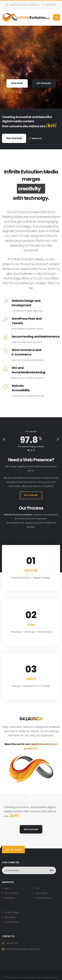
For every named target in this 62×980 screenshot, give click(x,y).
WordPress (10, 898)
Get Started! (14, 138)
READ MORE (17, 83)
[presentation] (4, 440)
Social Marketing (44, 898)
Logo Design (42, 893)
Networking (10, 917)
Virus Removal (12, 922)
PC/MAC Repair (12, 913)
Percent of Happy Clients (31, 447)
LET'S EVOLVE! (44, 83)
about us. (37, 138)
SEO (38, 888)
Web (7, 888)
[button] (28, 450)
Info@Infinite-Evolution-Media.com (23, 5)
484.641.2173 (50, 5)
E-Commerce (11, 893)
